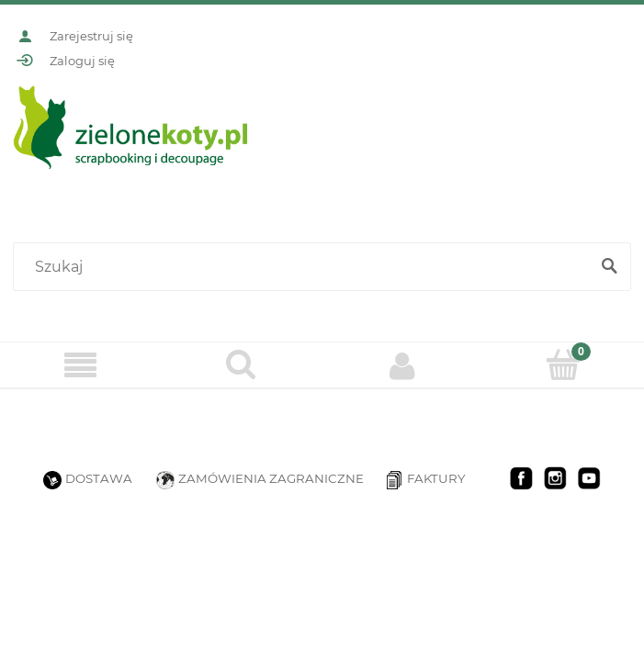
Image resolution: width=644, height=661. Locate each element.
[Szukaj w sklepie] (305, 267)
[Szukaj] (609, 267)
